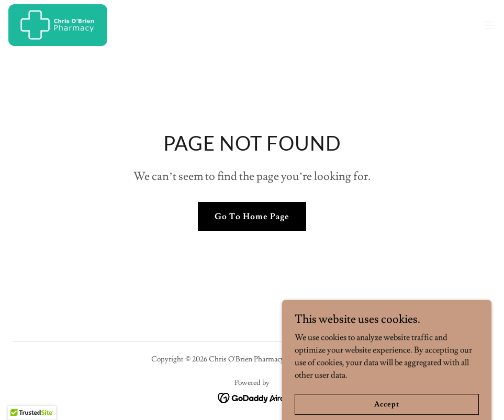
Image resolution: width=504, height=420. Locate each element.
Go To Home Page (252, 217)
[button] (489, 25)
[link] (58, 25)
